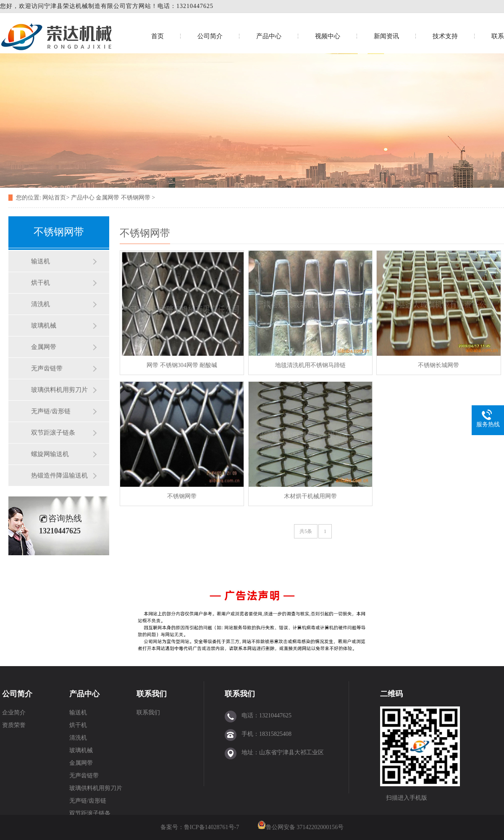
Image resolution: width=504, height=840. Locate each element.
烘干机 (41, 283)
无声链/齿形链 (51, 411)
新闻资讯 (386, 36)
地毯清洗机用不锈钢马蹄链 (310, 365)
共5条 (306, 531)
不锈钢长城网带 (438, 365)
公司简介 (210, 36)
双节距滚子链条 (53, 433)
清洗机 (41, 304)
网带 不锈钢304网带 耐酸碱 (182, 365)
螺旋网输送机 (50, 454)
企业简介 (14, 713)
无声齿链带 (47, 368)
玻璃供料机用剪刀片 (59, 390)
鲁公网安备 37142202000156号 (305, 827)
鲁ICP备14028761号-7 (212, 827)
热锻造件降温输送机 (59, 475)
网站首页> (56, 198)
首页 (157, 36)
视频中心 (328, 36)
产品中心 (269, 36)
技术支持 (445, 36)
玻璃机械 (44, 325)
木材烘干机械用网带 (310, 496)
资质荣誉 (14, 725)
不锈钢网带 (136, 198)
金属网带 (108, 198)
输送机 (41, 261)
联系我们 (152, 694)
